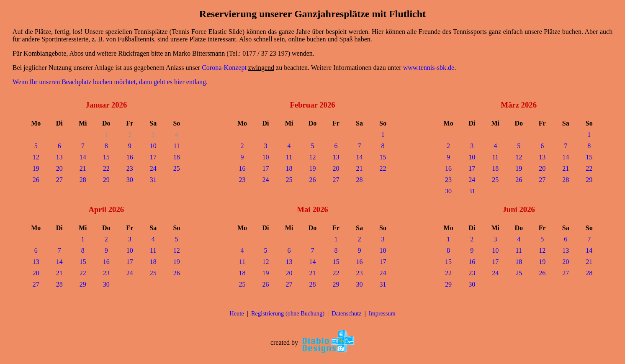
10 (153, 146)
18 (177, 157)
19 (36, 168)
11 (176, 146)
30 (130, 180)
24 (153, 168)
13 (59, 157)
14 (83, 157)
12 (36, 157)
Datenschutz (346, 313)
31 (153, 180)
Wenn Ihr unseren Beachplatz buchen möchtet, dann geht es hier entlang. (110, 82)
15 (106, 157)
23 (130, 168)
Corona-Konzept (224, 68)
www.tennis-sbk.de (429, 68)
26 (36, 180)
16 (130, 157)
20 (59, 168)
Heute (237, 313)
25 (177, 168)
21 (83, 168)
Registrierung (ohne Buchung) (288, 313)
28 (83, 180)
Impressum (382, 313)
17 (153, 157)
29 (106, 180)
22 (106, 168)
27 (59, 180)
